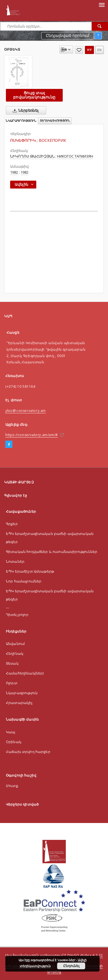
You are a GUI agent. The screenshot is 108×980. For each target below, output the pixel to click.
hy (89, 50)
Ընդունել (71, 966)
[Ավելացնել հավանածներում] (79, 50)
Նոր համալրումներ (24, 581)
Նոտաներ (15, 561)
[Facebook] (9, 445)
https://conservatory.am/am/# (32, 435)
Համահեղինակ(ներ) (25, 673)
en (99, 50)
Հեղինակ (15, 653)
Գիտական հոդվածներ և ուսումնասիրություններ (52, 552)
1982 (14, 172)
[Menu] (102, 5)
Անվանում (15, 644)
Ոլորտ (12, 683)
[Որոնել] (100, 26)
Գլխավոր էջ (16, 495)
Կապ (11, 732)
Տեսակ (12, 663)
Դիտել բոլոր (17, 615)
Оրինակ (14, 742)
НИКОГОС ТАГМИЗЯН (75, 156)
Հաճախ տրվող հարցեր (28, 752)
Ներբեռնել (25, 111)
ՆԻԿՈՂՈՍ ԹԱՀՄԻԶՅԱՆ (32, 156)
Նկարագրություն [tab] (21, 121)
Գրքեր (12, 524)
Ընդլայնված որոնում (67, 35)
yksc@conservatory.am (26, 411)
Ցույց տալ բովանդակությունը (34, 95)
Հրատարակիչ (19, 703)
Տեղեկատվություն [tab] (55, 121)
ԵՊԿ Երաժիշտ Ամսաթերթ (30, 571)
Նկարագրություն (22, 693)
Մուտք (12, 786)
